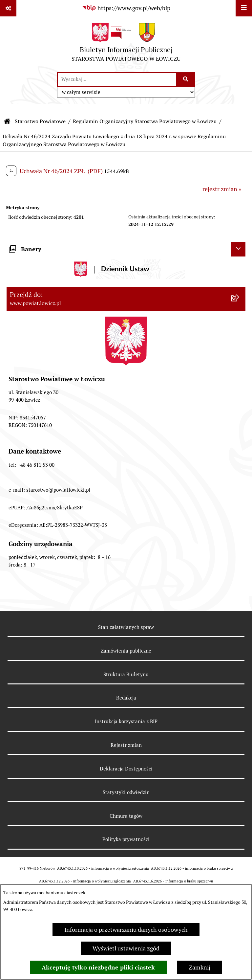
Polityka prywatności (126, 839)
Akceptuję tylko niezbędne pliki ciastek (98, 967)
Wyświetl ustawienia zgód (126, 948)
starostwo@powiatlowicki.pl (58, 490)
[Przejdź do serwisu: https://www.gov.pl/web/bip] (126, 8)
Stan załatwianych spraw (126, 627)
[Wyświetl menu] (244, 8)
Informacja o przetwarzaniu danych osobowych (126, 930)
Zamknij (199, 967)
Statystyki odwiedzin (126, 792)
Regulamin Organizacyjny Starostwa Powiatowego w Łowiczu (145, 121)
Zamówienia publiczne (126, 651)
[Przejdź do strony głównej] (126, 44)
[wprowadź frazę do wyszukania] (117, 79)
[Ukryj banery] (238, 249)
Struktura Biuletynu (126, 674)
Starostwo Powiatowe (40, 121)
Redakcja (126, 698)
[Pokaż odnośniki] (8, 8)
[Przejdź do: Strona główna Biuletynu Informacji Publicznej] (7, 122)
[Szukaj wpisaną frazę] (186, 79)
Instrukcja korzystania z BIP (126, 721)
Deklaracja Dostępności (126, 769)
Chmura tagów (126, 816)
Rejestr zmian (126, 745)
